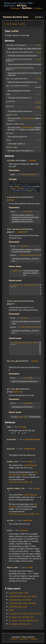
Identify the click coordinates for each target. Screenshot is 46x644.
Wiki (30, 3)
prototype (11, 101)
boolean (41, 45)
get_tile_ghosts (14, 86)
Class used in (14, 588)
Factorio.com (10, 3)
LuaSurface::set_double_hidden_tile (24, 514)
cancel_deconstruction (17, 68)
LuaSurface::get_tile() (18, 606)
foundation (24, 474)
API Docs (22, 5)
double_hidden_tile (15, 124)
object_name (12, 147)
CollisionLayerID (29, 174)
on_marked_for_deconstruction (24, 285)
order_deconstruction (16, 59)
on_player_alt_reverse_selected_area (25, 613)
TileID (11, 610)
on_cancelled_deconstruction (23, 342)
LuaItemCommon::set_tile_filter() (23, 596)
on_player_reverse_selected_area (23, 620)
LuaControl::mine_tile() (18, 593)
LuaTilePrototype (28, 118)
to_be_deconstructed (16, 52)
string (23, 427)
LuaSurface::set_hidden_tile (21, 482)
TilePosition (29, 448)
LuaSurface (27, 520)
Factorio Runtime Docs (16, 17)
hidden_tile (12, 115)
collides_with (13, 45)
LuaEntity (22, 232)
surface (10, 133)
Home (7, 24)
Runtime (27, 8)
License (14, 639)
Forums (22, 3)
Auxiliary (38, 8)
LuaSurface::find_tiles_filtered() (22, 603)
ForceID (27, 211)
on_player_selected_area (20, 624)
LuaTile (22, 24)
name (8, 94)
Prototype (15, 8)
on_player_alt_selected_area (21, 617)
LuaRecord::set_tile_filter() (20, 599)
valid (9, 140)
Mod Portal (9, 6)
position (10, 106)
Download (23, 639)
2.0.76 (39, 17)
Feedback (34, 639)
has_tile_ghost (13, 79)
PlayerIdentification (30, 255)
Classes (14, 24)
